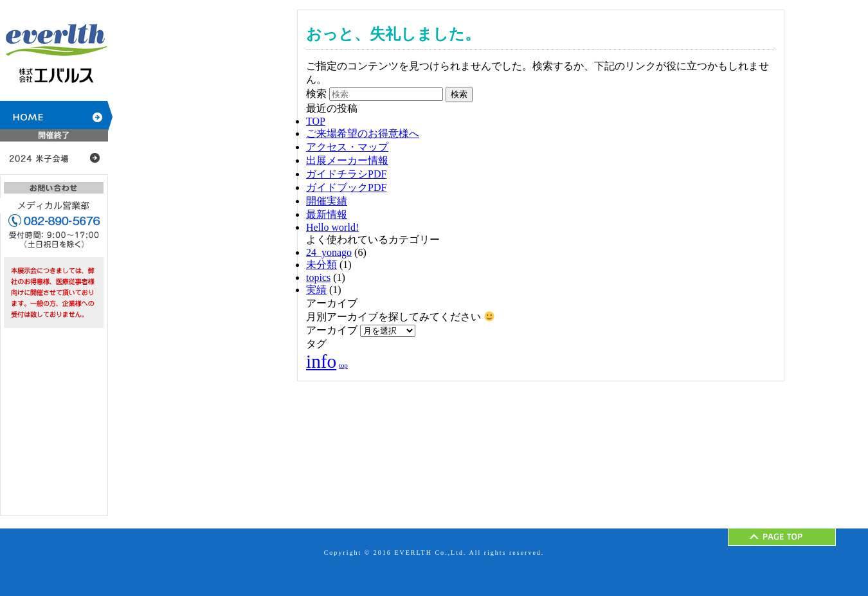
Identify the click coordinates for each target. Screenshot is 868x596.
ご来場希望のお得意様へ (363, 133)
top (343, 366)
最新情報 (327, 214)
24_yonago (329, 252)
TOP (316, 121)
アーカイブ (332, 330)
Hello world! (332, 227)
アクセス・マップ (347, 147)
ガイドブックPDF (346, 187)
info (321, 361)
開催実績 (327, 201)
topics (318, 277)
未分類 (321, 265)
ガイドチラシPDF (346, 174)
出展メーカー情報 (347, 160)
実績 (316, 290)
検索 (316, 94)
